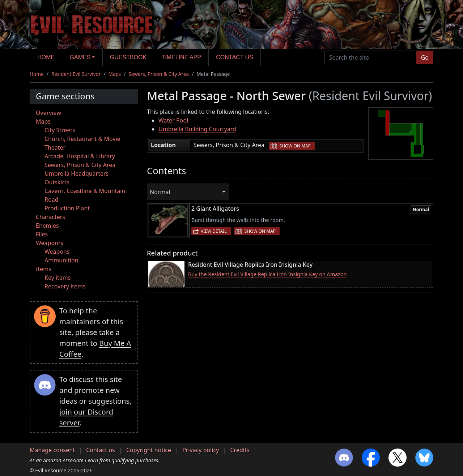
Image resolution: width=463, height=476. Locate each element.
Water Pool (173, 120)
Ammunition (61, 260)
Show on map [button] (295, 146)
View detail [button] (214, 231)
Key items (58, 278)
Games (80, 57)
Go (425, 57)
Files (42, 234)
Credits (240, 450)
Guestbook (128, 57)
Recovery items (65, 286)
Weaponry (50, 243)
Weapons (57, 252)
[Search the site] (371, 57)
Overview (48, 113)
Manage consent (52, 450)
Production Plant (67, 208)
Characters (50, 217)
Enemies (47, 226)
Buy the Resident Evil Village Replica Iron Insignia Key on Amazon (267, 274)
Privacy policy (201, 450)
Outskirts (57, 182)
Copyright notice (149, 450)
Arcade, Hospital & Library (80, 156)
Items (44, 269)
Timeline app (181, 57)
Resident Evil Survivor (76, 74)
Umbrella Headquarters (77, 173)
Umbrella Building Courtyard (197, 129)
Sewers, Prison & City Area (159, 74)
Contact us (235, 57)
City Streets (60, 130)
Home (46, 57)
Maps (114, 74)
